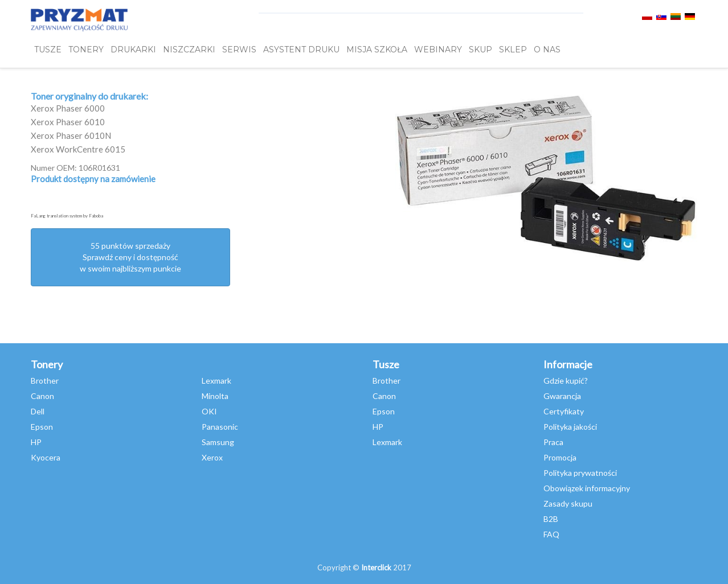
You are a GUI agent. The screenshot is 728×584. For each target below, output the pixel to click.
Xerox (212, 457)
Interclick (376, 567)
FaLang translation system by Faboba (67, 216)
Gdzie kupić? (566, 381)
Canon (42, 396)
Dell (38, 411)
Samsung (218, 442)
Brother (45, 381)
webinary (438, 50)
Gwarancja (562, 396)
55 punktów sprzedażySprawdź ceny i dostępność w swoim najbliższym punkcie (130, 257)
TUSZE (48, 50)
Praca (553, 442)
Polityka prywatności (580, 473)
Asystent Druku (301, 50)
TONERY (86, 50)
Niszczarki (189, 50)
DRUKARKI (133, 50)
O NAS (547, 50)
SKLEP (513, 50)
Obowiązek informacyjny (587, 488)
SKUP (480, 50)
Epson (42, 427)
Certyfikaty (564, 411)
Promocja (560, 457)
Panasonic (220, 427)
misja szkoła (377, 50)
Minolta (215, 396)
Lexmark (216, 381)
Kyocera (46, 457)
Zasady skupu (568, 503)
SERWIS (239, 50)
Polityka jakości (570, 427)
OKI (209, 411)
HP (36, 442)
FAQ (551, 534)
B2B (551, 519)
